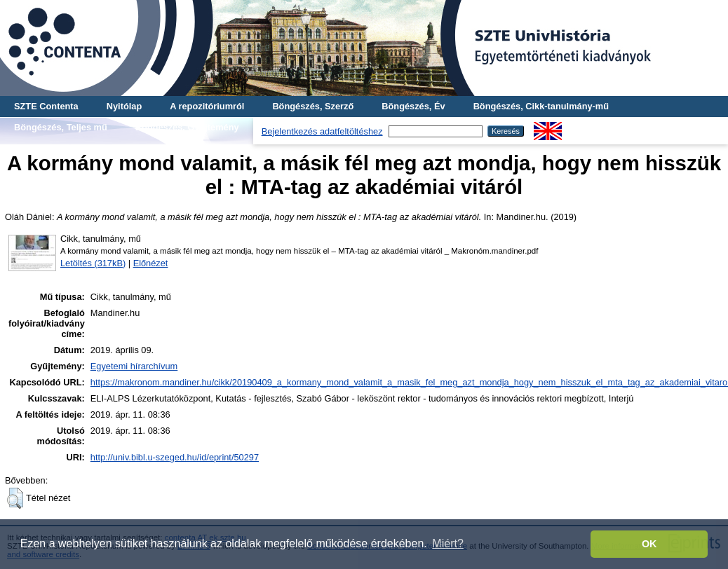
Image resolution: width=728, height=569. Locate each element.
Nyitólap (124, 106)
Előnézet (151, 263)
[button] (15, 498)
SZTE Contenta (46, 106)
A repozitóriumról (207, 106)
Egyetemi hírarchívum (134, 366)
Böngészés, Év (413, 106)
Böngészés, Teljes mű (61, 127)
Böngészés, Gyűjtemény (187, 127)
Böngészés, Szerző (313, 106)
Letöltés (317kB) (93, 263)
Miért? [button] (447, 543)
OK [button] (649, 544)
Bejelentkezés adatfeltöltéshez (322, 131)
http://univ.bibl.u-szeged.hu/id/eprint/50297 (175, 457)
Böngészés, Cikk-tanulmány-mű (541, 106)
